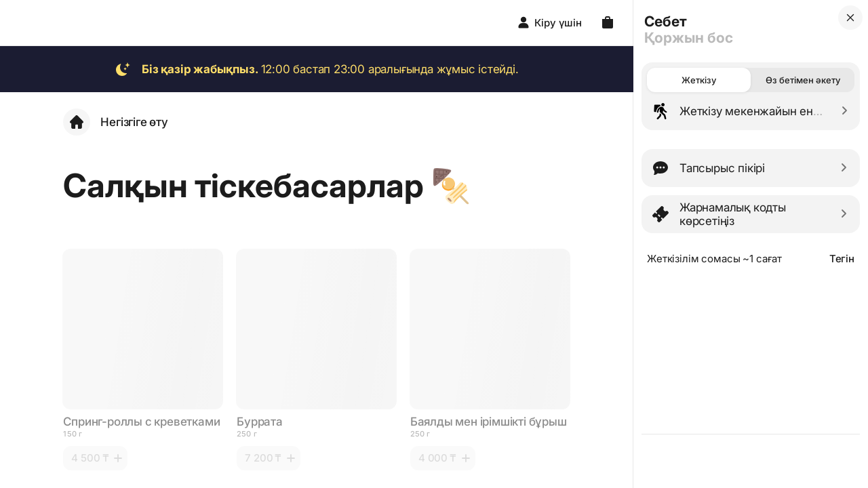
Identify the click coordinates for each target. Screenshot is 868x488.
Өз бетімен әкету (803, 80)
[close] (850, 18)
